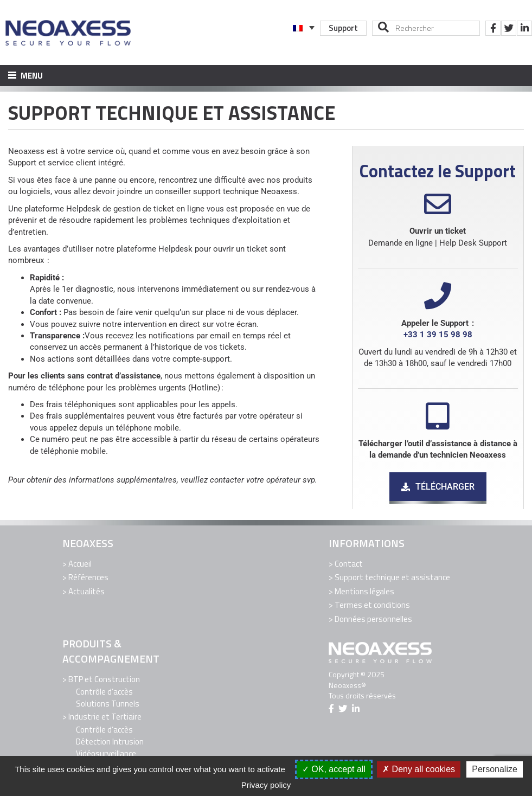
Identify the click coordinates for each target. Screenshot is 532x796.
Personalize (495, 769)
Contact (349, 564)
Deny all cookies (419, 769)
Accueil (80, 564)
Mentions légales (364, 591)
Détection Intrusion (110, 742)
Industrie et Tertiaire (105, 717)
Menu (25, 76)
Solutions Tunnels (108, 704)
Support (343, 28)
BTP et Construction (104, 679)
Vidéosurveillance (106, 753)
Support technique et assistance (392, 577)
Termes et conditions (372, 605)
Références (88, 577)
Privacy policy (266, 785)
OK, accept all (334, 769)
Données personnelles (373, 619)
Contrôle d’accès (104, 692)
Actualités (86, 591)
